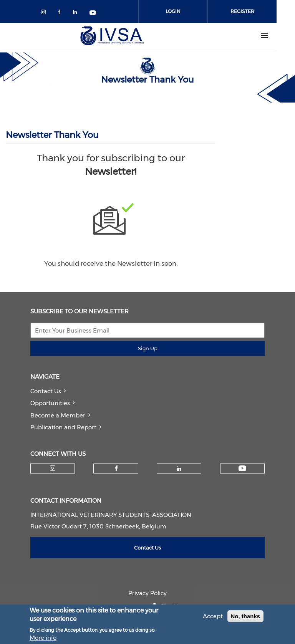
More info (43, 639)
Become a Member (58, 415)
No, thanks (246, 618)
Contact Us (46, 391)
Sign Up (148, 348)
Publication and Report (63, 427)
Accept (213, 618)
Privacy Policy (147, 593)
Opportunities (50, 403)
